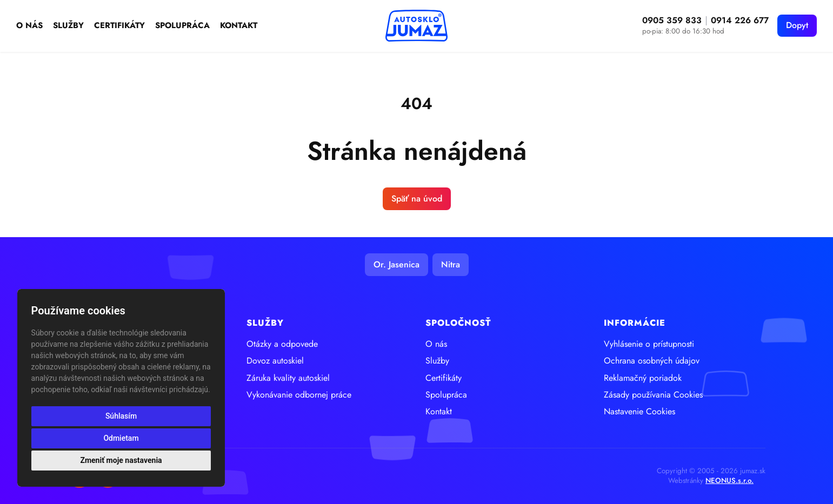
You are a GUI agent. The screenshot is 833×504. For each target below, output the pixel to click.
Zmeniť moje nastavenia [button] (121, 460)
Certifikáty (119, 26)
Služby (68, 26)
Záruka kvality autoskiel (288, 378)
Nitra (451, 264)
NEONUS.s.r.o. (729, 481)
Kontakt (239, 26)
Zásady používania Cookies (653, 395)
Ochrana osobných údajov (652, 361)
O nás (29, 26)
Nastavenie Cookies (639, 412)
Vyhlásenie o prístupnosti (649, 344)
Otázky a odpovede (282, 344)
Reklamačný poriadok (643, 378)
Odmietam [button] (121, 438)
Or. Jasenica (396, 264)
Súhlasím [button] (121, 416)
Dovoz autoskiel (275, 361)
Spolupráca (182, 26)
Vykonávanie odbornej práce (299, 395)
